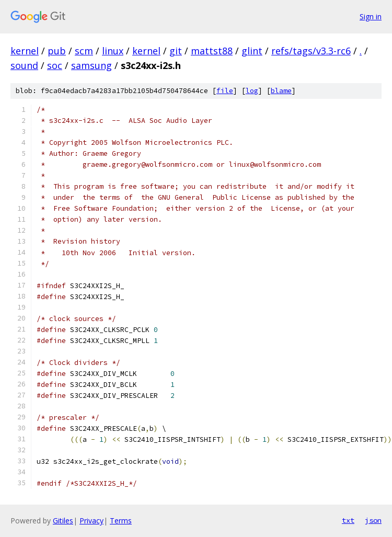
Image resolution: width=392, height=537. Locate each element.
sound (24, 65)
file (225, 91)
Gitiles (63, 521)
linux (113, 51)
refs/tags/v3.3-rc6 (311, 51)
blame (281, 91)
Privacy (91, 521)
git (176, 51)
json (373, 520)
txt (348, 520)
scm (84, 51)
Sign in (371, 16)
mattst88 (212, 51)
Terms (121, 521)
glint (252, 51)
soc (55, 65)
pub (57, 51)
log (252, 91)
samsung (91, 65)
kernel (25, 51)
